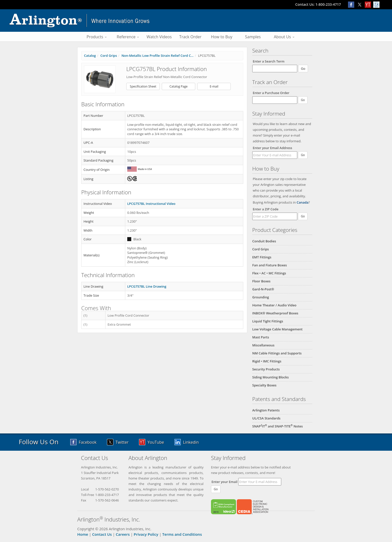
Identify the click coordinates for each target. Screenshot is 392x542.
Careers (123, 534)
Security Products (266, 369)
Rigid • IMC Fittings (267, 361)
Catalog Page (178, 86)
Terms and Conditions (182, 534)
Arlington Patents (266, 410)
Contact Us (102, 534)
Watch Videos (159, 37)
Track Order (190, 37)
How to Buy (222, 37)
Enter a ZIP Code (266, 209)
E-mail (214, 86)
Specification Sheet (143, 86)
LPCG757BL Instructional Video (151, 204)
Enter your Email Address (272, 148)
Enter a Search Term (269, 61)
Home (83, 534)
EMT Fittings (262, 257)
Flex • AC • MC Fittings (269, 273)
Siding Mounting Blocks (270, 377)
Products (97, 37)
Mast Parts (261, 337)
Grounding (261, 297)
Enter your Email (224, 482)
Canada (303, 202)
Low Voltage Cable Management (277, 329)
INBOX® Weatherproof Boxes (275, 313)
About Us (284, 37)
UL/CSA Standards (266, 418)
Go (303, 155)
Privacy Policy (146, 534)
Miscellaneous (263, 345)
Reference (128, 37)
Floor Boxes (261, 281)
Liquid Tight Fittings (268, 321)
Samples (253, 37)
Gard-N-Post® (263, 289)
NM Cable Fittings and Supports (277, 353)
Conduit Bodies (264, 241)
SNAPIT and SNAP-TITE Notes (277, 426)
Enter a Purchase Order (271, 93)
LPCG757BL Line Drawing (147, 286)
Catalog (90, 56)
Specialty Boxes (264, 385)
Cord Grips (260, 249)
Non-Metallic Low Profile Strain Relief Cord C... (157, 56)
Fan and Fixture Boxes (269, 265)
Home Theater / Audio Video (274, 305)
